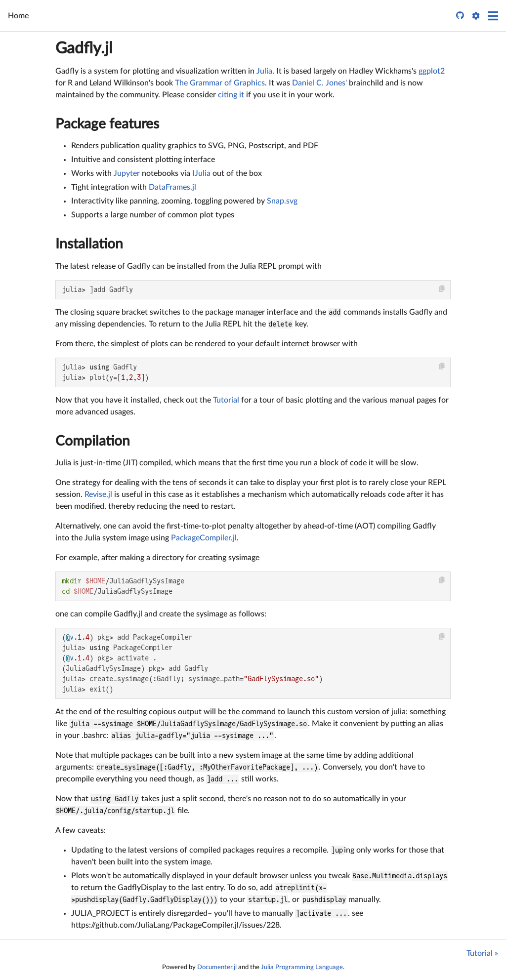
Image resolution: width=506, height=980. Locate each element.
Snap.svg (282, 201)
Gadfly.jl (84, 48)
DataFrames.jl (172, 187)
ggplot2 (432, 71)
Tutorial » (482, 953)
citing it (231, 95)
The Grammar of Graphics (220, 83)
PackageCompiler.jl (204, 538)
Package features (107, 124)
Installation (89, 244)
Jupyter (127, 173)
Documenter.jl (217, 967)
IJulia (201, 173)
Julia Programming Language (302, 967)
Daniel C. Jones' (319, 83)
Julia (264, 71)
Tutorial (226, 400)
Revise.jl (98, 494)
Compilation (93, 441)
